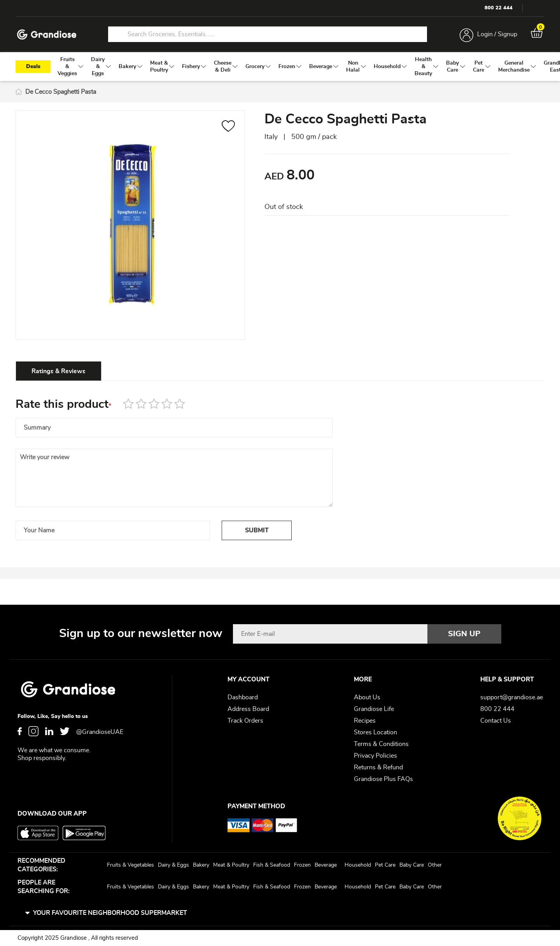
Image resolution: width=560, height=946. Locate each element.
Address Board (248, 709)
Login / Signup (497, 34)
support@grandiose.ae (512, 697)
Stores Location (375, 732)
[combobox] (268, 34)
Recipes (365, 721)
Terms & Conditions (381, 744)
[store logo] (47, 34)
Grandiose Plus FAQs (383, 779)
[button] (228, 127)
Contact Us (496, 721)
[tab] (59, 371)
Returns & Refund (378, 767)
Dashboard (243, 697)
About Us (367, 697)
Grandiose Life (374, 709)
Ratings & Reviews (59, 371)
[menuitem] (67, 67)
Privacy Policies (375, 756)
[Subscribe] (464, 634)
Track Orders (245, 721)
